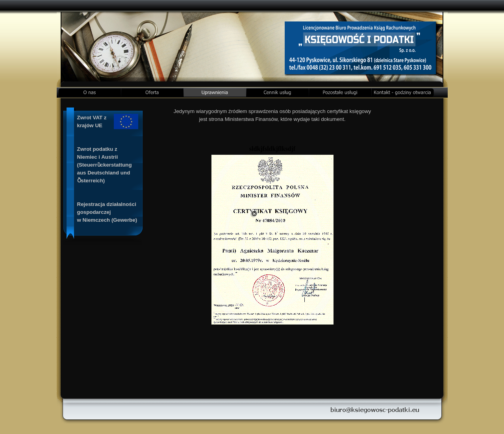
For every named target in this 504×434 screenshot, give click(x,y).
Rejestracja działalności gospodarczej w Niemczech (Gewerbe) (107, 212)
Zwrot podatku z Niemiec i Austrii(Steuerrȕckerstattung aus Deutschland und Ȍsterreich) (105, 165)
